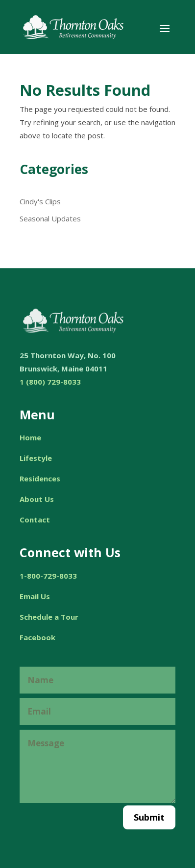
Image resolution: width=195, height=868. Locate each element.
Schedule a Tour (49, 617)
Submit (149, 817)
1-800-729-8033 (48, 576)
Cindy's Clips (40, 201)
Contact (35, 520)
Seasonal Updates (50, 218)
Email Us (35, 596)
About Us (37, 499)
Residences (40, 478)
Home (30, 437)
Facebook (37, 637)
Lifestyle (36, 458)
